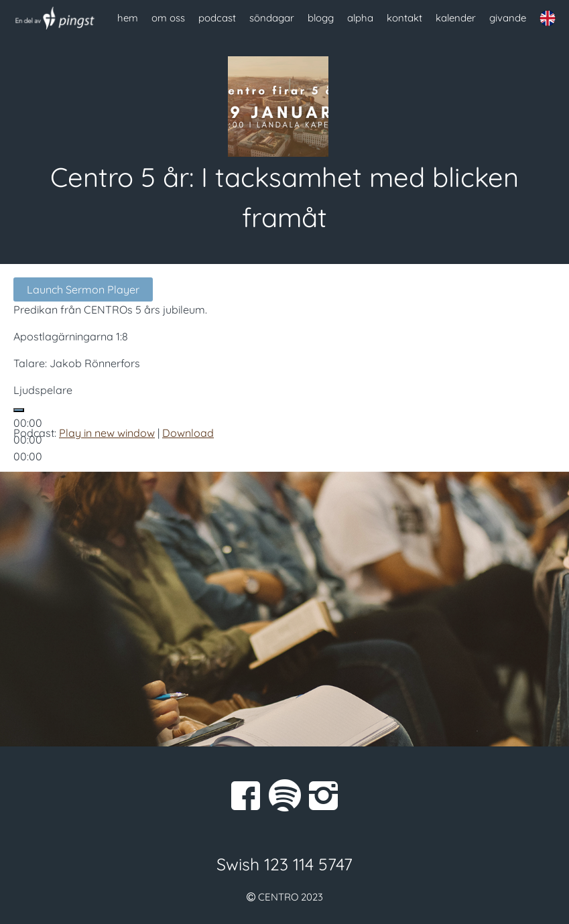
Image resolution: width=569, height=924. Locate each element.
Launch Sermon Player (83, 289)
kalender (456, 18)
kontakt (404, 18)
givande (508, 18)
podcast (217, 18)
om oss (168, 18)
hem (128, 18)
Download (188, 433)
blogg (321, 18)
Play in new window (107, 433)
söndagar (272, 18)
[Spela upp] (19, 410)
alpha (360, 18)
